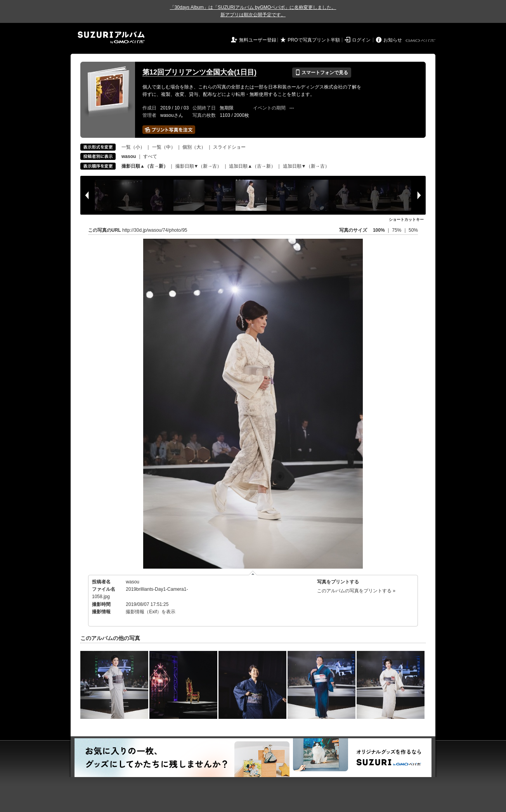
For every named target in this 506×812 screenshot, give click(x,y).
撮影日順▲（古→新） (145, 166)
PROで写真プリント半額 (314, 40)
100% (379, 230)
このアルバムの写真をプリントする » (356, 591)
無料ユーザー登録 (258, 40)
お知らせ (393, 40)
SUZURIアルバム (111, 37)
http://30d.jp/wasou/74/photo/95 (155, 230)
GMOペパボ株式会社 (421, 41)
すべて (150, 156)
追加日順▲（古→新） (252, 166)
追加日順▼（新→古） (306, 166)
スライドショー (229, 147)
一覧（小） (133, 147)
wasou (133, 582)
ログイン (361, 40)
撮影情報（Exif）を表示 (151, 612)
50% (413, 230)
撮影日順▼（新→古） (199, 166)
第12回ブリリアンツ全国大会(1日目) (199, 72)
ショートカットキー (406, 219)
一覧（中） (164, 147)
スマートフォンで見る (321, 73)
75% (397, 230)
